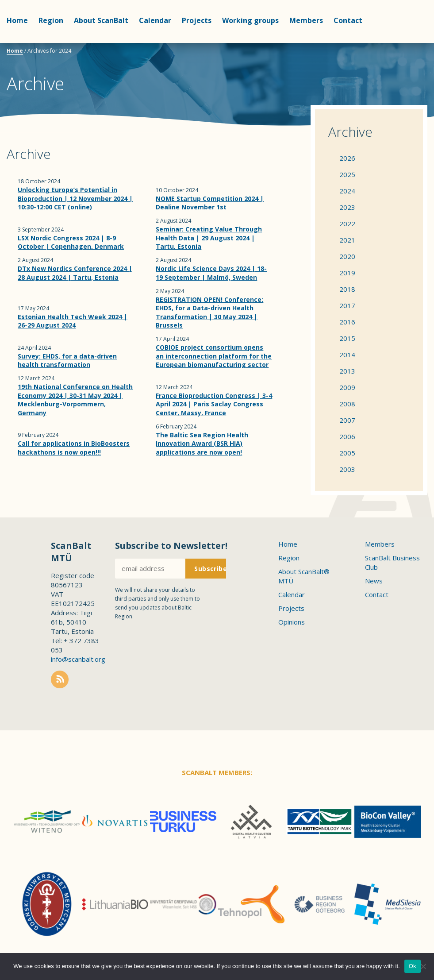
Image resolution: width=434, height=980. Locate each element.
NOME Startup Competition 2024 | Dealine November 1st (210, 203)
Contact (348, 20)
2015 (347, 338)
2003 (347, 469)
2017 (347, 305)
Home (17, 20)
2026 (347, 158)
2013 (347, 371)
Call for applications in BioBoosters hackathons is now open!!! (74, 448)
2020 (347, 256)
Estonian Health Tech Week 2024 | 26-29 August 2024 (73, 321)
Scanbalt (405, 42)
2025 (347, 174)
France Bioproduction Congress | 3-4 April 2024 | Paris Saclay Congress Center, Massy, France (214, 404)
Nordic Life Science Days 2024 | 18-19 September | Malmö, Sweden (211, 273)
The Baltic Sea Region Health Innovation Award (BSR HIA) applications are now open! (202, 444)
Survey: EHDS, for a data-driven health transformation (67, 361)
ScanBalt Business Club (392, 562)
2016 (347, 322)
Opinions (292, 622)
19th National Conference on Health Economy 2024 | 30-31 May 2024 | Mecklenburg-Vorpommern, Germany (75, 400)
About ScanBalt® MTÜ (304, 576)
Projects (197, 20)
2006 (347, 436)
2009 (347, 387)
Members (306, 20)
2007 (347, 420)
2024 (347, 191)
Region (51, 20)
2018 (347, 289)
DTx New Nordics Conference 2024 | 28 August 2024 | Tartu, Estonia (75, 273)
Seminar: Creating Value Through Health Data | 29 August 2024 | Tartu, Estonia (209, 238)
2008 (347, 404)
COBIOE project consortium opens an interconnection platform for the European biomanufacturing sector (214, 356)
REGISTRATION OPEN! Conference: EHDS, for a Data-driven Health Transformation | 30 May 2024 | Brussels (209, 313)
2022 (347, 224)
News (374, 581)
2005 (347, 453)
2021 (347, 240)
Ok (413, 966)
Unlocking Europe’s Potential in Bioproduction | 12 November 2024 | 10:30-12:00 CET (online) (75, 198)
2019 (347, 273)
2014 (347, 355)
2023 (347, 207)
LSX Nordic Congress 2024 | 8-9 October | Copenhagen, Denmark (71, 242)
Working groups (250, 20)
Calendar (155, 20)
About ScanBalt (101, 20)
